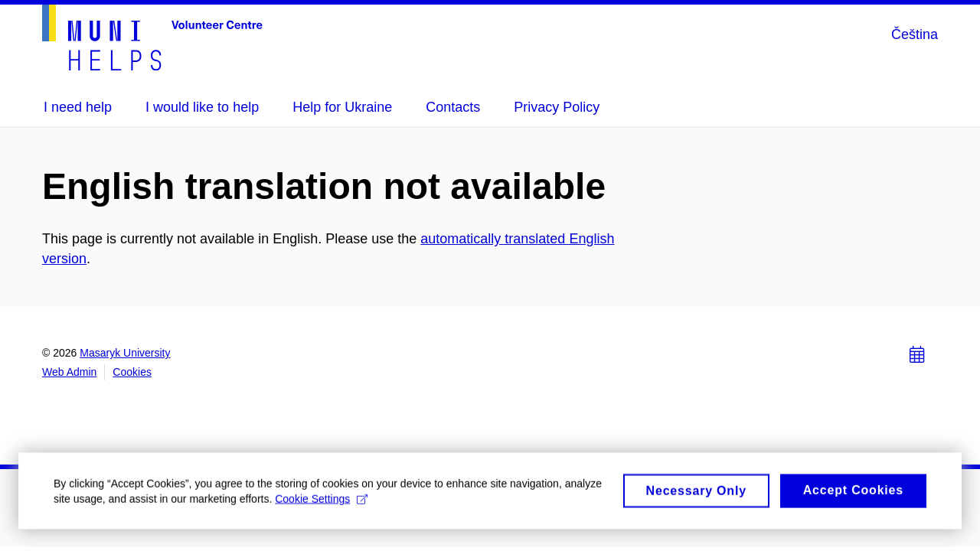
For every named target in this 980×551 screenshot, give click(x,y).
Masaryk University (125, 353)
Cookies (132, 372)
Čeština (915, 34)
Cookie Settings (321, 504)
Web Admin (69, 372)
